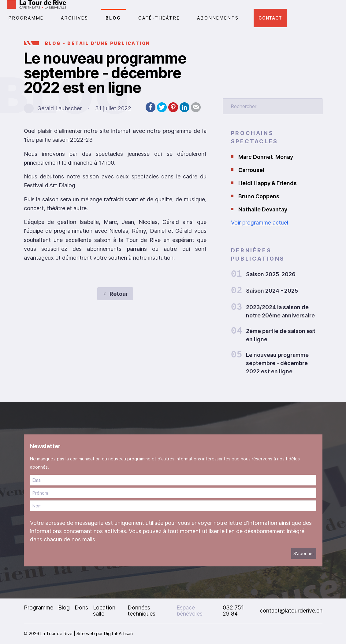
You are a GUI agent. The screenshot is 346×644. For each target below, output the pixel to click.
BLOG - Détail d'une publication (98, 43)
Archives (74, 18)
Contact (270, 18)
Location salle (104, 611)
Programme (39, 607)
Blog (113, 18)
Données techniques (141, 611)
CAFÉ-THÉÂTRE (159, 18)
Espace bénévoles (190, 611)
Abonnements (218, 18)
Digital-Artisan (118, 633)
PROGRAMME (26, 18)
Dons (81, 607)
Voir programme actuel (260, 223)
